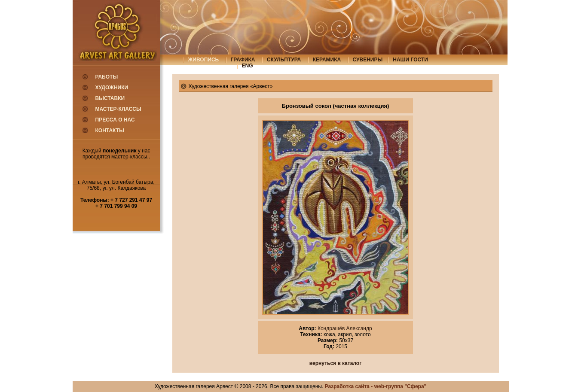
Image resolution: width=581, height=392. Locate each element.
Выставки (110, 98)
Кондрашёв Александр (344, 328)
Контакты (110, 131)
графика (243, 60)
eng (248, 66)
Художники (112, 88)
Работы (107, 77)
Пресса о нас (115, 120)
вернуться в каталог (335, 363)
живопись (204, 60)
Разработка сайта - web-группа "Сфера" (376, 386)
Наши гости (410, 60)
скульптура (284, 60)
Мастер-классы (118, 109)
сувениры (368, 60)
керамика (327, 60)
